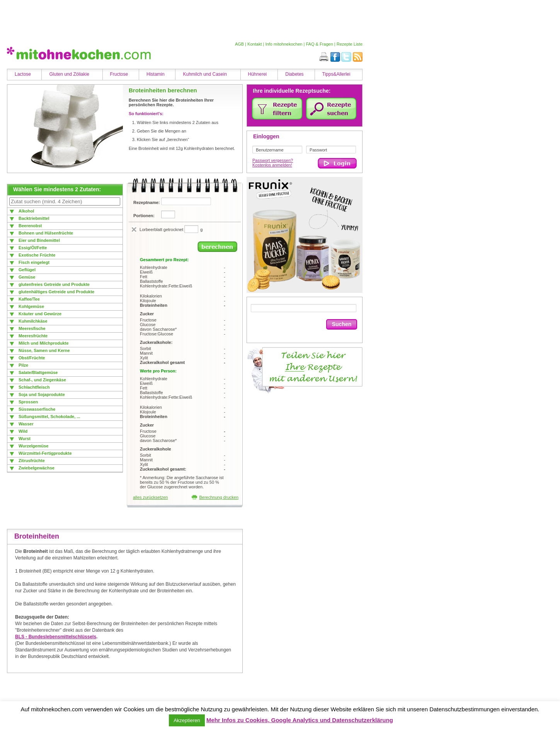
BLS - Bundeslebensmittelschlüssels (56, 637)
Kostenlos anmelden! (272, 165)
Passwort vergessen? (273, 160)
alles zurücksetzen (151, 497)
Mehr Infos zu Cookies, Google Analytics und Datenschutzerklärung (300, 720)
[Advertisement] (183, 20)
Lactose (23, 74)
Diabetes (294, 74)
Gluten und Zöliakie (69, 74)
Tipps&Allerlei (336, 74)
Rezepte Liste (350, 44)
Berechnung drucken (215, 497)
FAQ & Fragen (319, 44)
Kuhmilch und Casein (205, 74)
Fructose (119, 74)
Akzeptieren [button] (187, 720)
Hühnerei (258, 74)
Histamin (156, 74)
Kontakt (254, 44)
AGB (239, 44)
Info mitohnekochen (284, 44)
